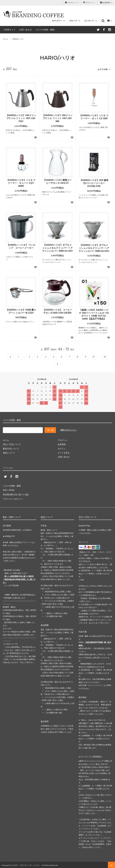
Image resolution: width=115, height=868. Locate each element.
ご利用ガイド (9, 30)
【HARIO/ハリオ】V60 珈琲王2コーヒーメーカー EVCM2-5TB (94, 183)
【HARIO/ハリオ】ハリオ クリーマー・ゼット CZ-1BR (94, 117)
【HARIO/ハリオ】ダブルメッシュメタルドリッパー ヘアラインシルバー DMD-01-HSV (57, 248)
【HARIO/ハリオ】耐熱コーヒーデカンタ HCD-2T (57, 182)
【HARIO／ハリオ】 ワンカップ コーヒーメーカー (21, 246)
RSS (5, 490)
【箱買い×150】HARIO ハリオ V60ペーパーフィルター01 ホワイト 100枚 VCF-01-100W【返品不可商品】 (94, 314)
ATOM (11, 490)
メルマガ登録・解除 (45, 30)
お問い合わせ (26, 30)
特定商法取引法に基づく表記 (16, 494)
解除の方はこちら (68, 430)
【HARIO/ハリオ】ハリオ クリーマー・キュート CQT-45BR (21, 183)
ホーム (5, 39)
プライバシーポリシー (13, 498)
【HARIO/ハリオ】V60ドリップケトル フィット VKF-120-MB (57, 118)
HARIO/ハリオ (18, 39)
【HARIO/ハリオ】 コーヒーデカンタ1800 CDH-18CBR (57, 311)
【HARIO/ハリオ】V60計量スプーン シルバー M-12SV (21, 311)
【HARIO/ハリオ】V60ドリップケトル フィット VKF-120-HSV (21, 118)
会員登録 (106, 2)
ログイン (89, 2)
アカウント (72, 2)
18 (105, 357)
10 (93, 357)
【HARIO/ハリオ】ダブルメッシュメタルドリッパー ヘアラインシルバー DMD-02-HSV (94, 248)
